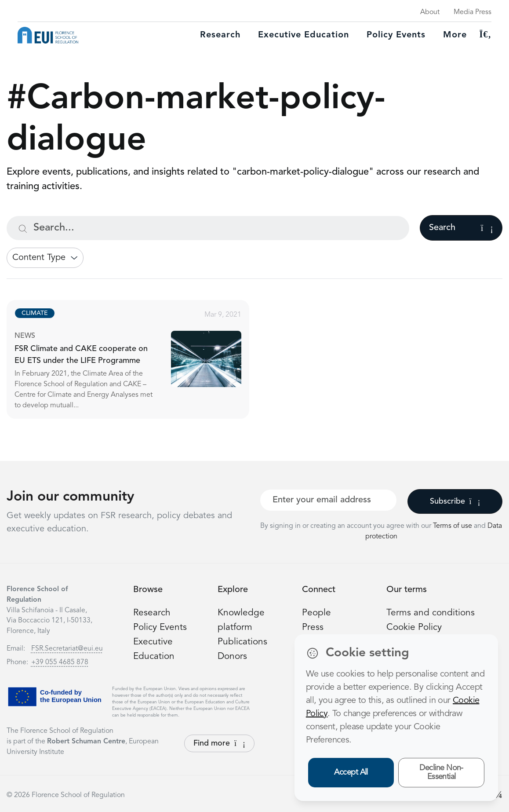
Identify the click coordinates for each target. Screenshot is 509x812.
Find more (219, 743)
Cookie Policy (416, 627)
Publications (243, 642)
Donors (233, 656)
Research (220, 35)
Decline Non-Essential (441, 773)
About (430, 12)
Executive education (304, 35)
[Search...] (208, 228)
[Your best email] (328, 500)
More (455, 35)
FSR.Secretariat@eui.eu (67, 649)
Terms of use (453, 526)
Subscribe (455, 501)
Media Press (473, 12)
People (317, 613)
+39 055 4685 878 (60, 662)
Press (313, 627)
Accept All (351, 772)
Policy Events (396, 35)
